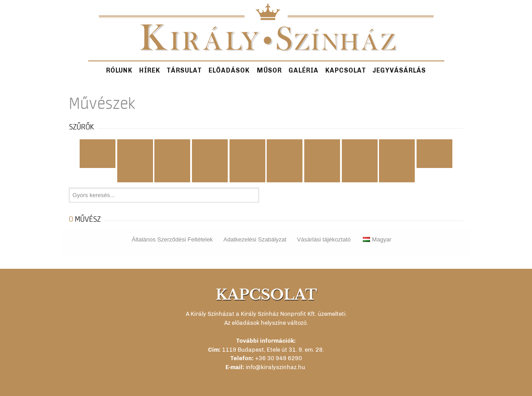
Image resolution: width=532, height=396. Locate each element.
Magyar (377, 239)
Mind (98, 146)
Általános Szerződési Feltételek (172, 239)
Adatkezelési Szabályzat (255, 239)
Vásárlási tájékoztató (324, 239)
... (397, 175)
